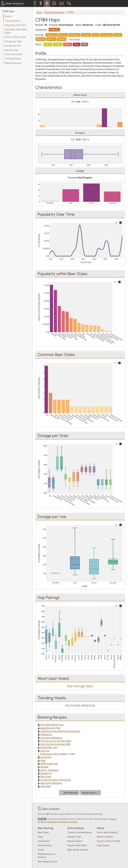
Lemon (58, 44)
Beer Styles (43, 832)
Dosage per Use (13, 46)
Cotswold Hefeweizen (51, 738)
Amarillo (54, 30)
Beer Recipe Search (47, 862)
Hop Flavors (44, 841)
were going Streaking (51, 783)
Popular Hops (74, 837)
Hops (39, 12)
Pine (84, 44)
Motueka (74, 35)
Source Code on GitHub (109, 841)
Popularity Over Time (15, 25)
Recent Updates (105, 837)
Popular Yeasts (75, 841)
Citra (96, 35)
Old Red (44, 767)
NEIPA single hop (49, 764)
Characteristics (12, 21)
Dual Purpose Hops (55, 12)
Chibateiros (46, 734)
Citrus (48, 44)
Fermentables (45, 845)
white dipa (46, 786)
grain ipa (45, 751)
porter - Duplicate (49, 770)
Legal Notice (103, 845)
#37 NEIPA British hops (52, 725)
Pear (77, 44)
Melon (68, 44)
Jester (118, 35)
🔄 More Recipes (69, 793)
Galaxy (61, 39)
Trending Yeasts (13, 59)
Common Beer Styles (15, 37)
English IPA (46, 747)
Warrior (41, 39)
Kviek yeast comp (49, 754)
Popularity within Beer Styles (16, 31)
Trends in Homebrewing (79, 832)
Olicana (86, 35)
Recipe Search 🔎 (91, 793)
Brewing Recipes (13, 63)
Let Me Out (46, 757)
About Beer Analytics (107, 832)
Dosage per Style (13, 41)
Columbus (106, 35)
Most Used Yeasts (14, 54)
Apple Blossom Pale (50, 728)
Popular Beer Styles (77, 845)
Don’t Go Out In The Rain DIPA (56, 741)
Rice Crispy (46, 777)
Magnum (51, 35)
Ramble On (46, 773)
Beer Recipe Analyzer (78, 850)
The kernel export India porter (56, 780)
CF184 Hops (8, 11)
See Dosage (75, 39)
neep (43, 760)
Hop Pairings (11, 50)
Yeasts (41, 850)
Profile (8, 16)
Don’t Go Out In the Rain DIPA (55, 744)
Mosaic (63, 35)
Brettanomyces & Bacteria (46, 856)
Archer (51, 39)
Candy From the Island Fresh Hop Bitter (60, 731)
